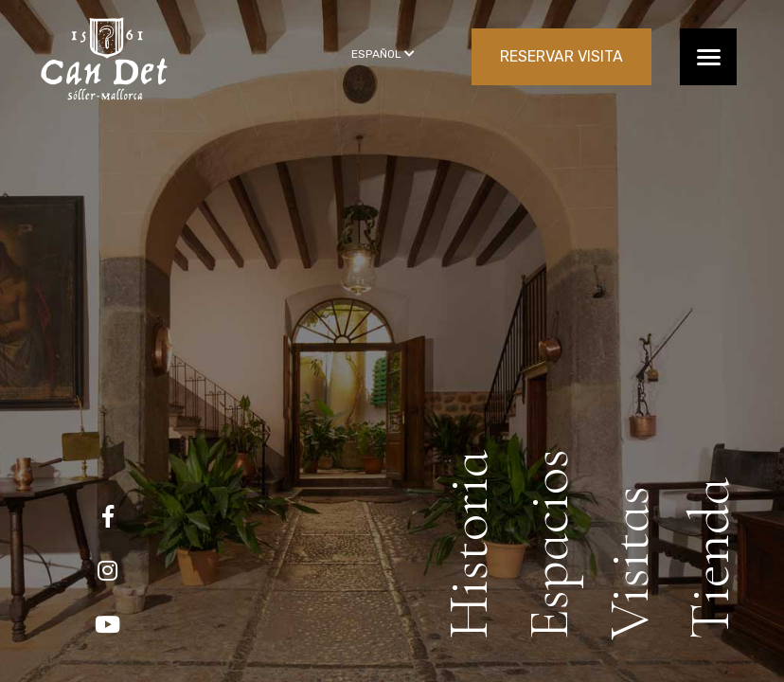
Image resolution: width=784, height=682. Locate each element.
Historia (469, 545)
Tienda (710, 558)
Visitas (630, 563)
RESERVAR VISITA (561, 56)
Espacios (549, 544)
